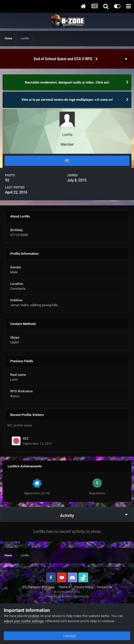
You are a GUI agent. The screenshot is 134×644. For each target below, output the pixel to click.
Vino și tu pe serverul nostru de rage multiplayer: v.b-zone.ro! (67, 100)
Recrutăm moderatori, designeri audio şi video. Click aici (67, 82)
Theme (64, 587)
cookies (34, 616)
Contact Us (104, 587)
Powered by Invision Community (67, 596)
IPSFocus (48, 587)
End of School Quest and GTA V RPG (63, 59)
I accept (67, 636)
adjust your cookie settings (24, 621)
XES (25, 438)
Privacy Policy (84, 587)
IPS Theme (29, 587)
